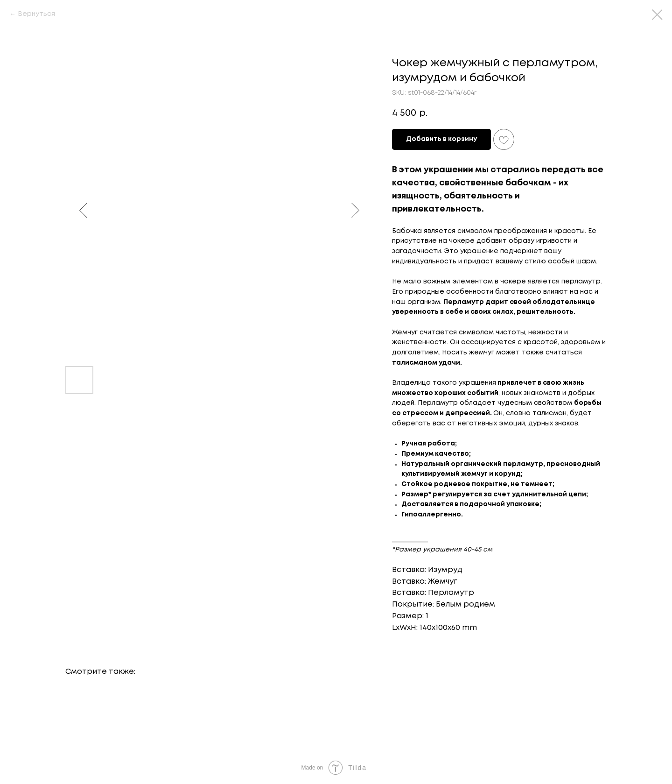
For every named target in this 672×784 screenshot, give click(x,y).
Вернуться (36, 14)
